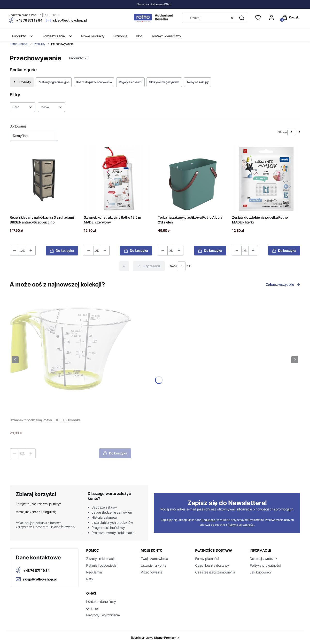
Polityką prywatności (241, 525)
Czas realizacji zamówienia (215, 572)
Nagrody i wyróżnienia (103, 615)
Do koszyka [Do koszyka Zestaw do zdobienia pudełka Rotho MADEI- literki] (284, 250)
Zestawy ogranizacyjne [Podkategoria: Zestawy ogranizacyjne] (54, 82)
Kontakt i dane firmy (101, 601)
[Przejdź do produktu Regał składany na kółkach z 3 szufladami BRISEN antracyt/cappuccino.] (44, 179)
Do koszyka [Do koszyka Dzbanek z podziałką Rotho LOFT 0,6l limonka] (115, 453)
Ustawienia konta (153, 565)
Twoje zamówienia (154, 559)
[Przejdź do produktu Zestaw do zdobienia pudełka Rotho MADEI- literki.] (266, 179)
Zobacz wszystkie (283, 284)
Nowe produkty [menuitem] (93, 36)
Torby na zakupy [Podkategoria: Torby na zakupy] (198, 82)
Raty (90, 579)
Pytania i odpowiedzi (102, 565)
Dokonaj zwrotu (262, 559)
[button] (242, 18)
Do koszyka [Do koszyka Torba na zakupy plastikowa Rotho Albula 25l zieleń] (210, 250)
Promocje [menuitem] (120, 36)
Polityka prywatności (265, 565)
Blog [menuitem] (139, 36)
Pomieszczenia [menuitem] (58, 36)
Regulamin (208, 520)
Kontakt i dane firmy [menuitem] (166, 36)
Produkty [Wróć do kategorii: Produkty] (22, 82)
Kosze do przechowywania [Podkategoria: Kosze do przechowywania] (94, 82)
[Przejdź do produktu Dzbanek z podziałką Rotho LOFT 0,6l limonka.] (70, 355)
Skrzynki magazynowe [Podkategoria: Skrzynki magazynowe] (164, 82)
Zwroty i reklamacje (101, 559)
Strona (282, 132)
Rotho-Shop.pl (19, 44)
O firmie (92, 608)
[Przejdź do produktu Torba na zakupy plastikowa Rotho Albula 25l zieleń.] (192, 179)
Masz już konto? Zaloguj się (36, 512)
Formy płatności (207, 559)
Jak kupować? (261, 572)
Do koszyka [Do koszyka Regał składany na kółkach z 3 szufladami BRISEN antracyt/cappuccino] (62, 250)
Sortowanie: (18, 126)
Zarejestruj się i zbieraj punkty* (38, 504)
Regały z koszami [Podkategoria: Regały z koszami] (130, 82)
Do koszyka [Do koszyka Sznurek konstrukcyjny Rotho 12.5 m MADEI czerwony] (136, 250)
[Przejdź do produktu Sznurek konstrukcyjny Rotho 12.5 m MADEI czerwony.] (118, 179)
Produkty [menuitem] (23, 36)
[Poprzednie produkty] (149, 266)
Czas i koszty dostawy (212, 565)
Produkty (40, 44)
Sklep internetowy (153, 638)
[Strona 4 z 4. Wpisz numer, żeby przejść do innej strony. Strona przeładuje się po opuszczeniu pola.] (291, 132)
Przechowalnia (152, 572)
